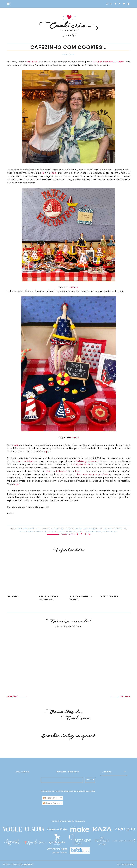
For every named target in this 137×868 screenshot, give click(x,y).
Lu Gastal (32, 62)
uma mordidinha (25, 461)
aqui (16, 445)
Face (53, 173)
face (78, 471)
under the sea (110, 531)
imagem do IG (82, 465)
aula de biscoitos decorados (63, 529)
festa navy (60, 531)
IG (43, 173)
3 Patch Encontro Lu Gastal (31, 529)
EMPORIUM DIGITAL (126, 864)
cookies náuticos (44, 531)
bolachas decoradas (115, 529)
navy (80, 531)
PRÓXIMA (126, 697)
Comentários (51, 803)
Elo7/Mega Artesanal (87, 461)
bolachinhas (27, 531)
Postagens (50, 798)
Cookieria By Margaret (22, 864)
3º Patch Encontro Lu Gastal (109, 62)
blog (48, 471)
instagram (62, 471)
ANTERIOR (12, 697)
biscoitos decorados (91, 529)
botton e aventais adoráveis (93, 474)
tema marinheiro (92, 531)
